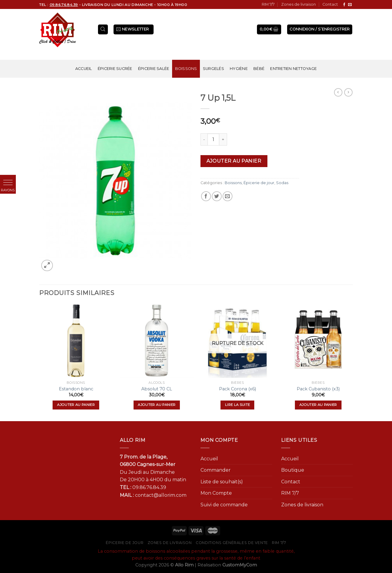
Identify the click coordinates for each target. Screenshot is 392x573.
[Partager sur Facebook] (206, 196)
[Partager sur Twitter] (217, 196)
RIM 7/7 (268, 4)
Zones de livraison (298, 4)
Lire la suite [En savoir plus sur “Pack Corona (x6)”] (238, 405)
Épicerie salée (154, 69)
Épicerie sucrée (115, 69)
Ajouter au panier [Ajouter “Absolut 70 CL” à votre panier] (157, 405)
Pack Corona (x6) (238, 389)
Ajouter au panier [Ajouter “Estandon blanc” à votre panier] (76, 405)
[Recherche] (103, 29)
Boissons (186, 69)
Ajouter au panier (234, 161)
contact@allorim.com (161, 495)
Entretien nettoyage (293, 69)
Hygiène (239, 69)
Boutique (293, 470)
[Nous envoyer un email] (350, 5)
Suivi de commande (224, 505)
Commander (216, 470)
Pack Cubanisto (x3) (318, 389)
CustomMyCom (240, 565)
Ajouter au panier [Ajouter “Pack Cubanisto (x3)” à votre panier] (318, 405)
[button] (8, 183)
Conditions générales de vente (232, 543)
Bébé (259, 69)
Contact (330, 4)
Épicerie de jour (259, 183)
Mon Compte (216, 493)
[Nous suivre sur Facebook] (344, 5)
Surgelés (213, 69)
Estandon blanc (76, 389)
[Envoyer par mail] (228, 196)
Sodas (282, 183)
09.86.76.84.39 (149, 487)
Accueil (84, 69)
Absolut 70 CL (157, 389)
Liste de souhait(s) (222, 482)
